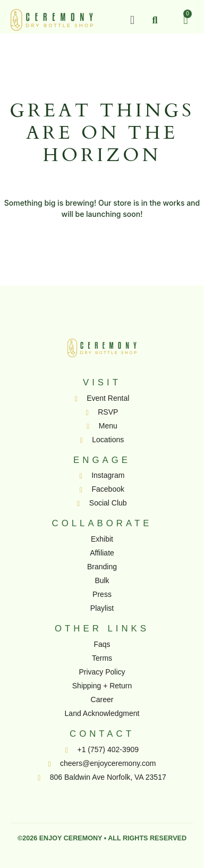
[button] (132, 20)
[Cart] (186, 20)
